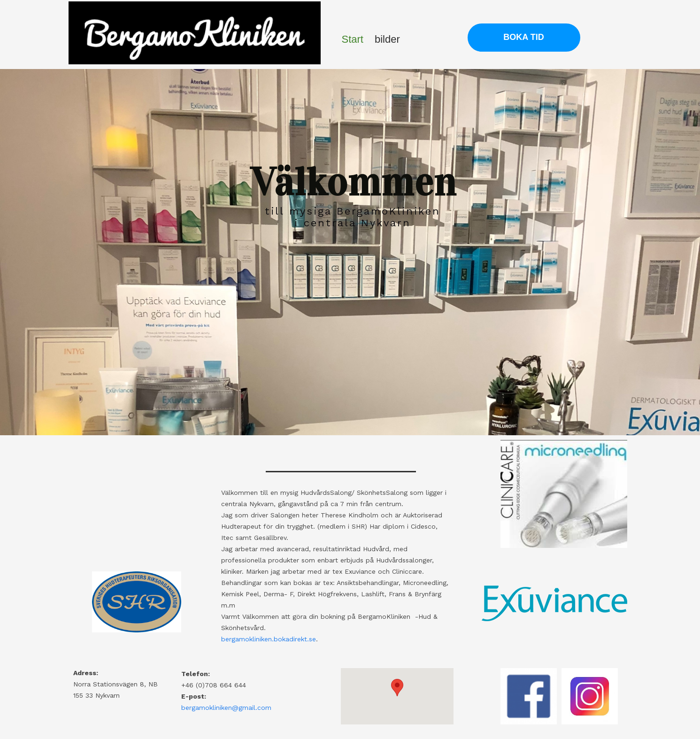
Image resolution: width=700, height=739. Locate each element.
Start (353, 39)
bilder (387, 39)
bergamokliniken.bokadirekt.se (269, 639)
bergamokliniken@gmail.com (226, 708)
